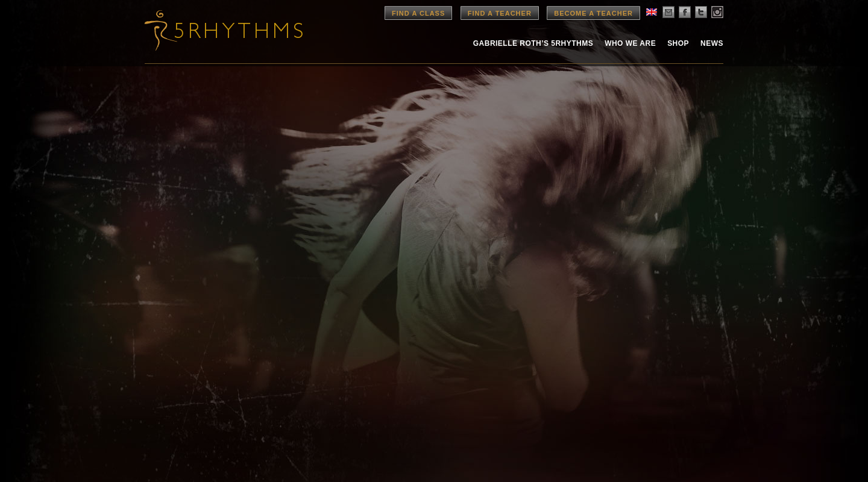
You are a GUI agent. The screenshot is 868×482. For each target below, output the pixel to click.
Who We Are (630, 43)
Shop (678, 43)
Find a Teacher (500, 13)
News (712, 43)
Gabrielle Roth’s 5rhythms (533, 43)
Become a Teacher (593, 13)
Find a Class (418, 13)
